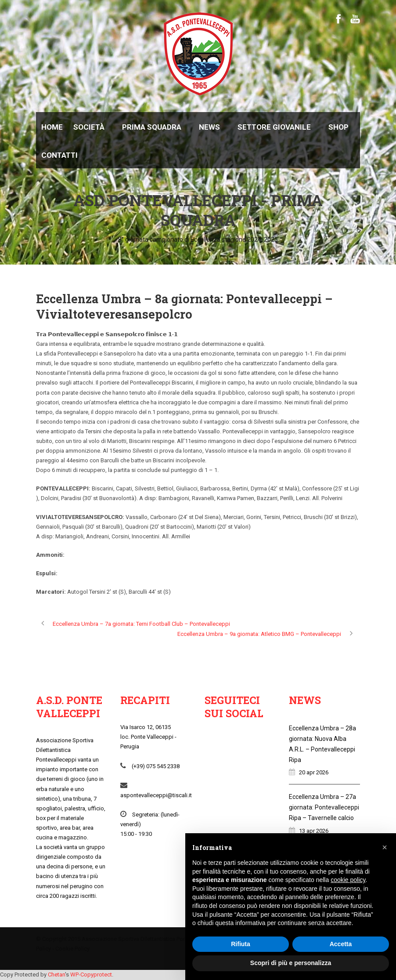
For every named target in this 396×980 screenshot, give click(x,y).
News (209, 127)
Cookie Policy (72, 949)
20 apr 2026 (314, 772)
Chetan (56, 975)
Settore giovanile (274, 127)
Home (52, 127)
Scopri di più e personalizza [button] (291, 963)
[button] (385, 847)
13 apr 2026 (314, 831)
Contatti (59, 155)
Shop (338, 127)
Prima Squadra (152, 127)
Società (89, 127)
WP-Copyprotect (91, 975)
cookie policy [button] (348, 880)
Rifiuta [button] (241, 944)
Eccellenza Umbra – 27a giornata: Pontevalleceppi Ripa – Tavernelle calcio (324, 807)
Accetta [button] (341, 944)
